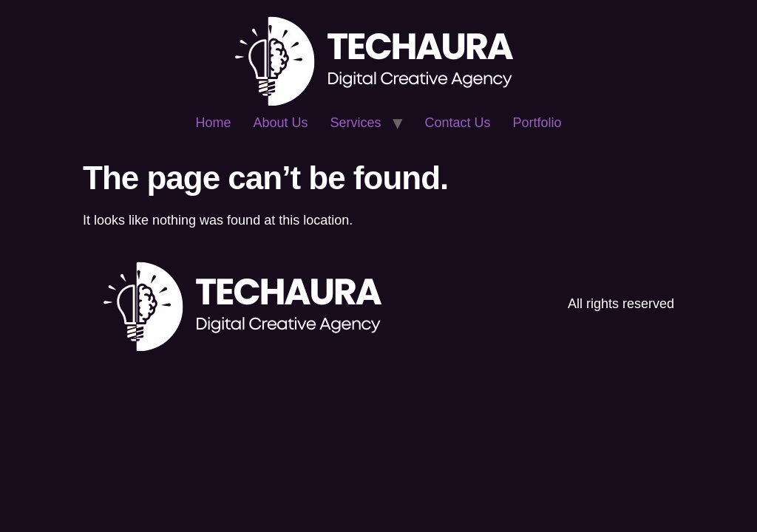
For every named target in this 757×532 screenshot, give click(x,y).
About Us (280, 123)
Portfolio (537, 123)
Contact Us (458, 123)
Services (355, 123)
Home (213, 123)
